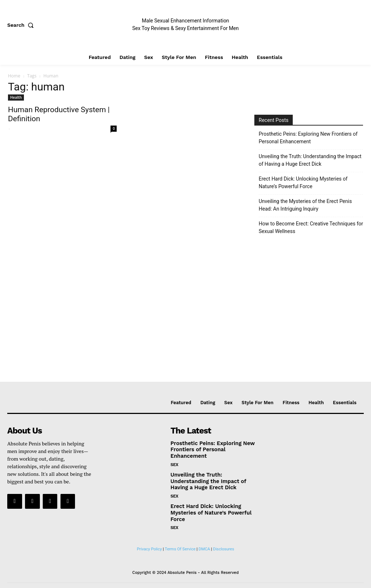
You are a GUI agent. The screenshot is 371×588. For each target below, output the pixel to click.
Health (16, 97)
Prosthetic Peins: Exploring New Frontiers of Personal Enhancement (308, 138)
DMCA (204, 540)
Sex (175, 457)
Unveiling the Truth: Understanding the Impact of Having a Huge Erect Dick (310, 160)
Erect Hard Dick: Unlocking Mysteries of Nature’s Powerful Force (303, 183)
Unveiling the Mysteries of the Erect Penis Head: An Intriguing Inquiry (305, 205)
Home (14, 76)
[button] (22, 25)
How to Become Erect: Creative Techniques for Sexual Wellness (311, 227)
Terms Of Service (180, 540)
